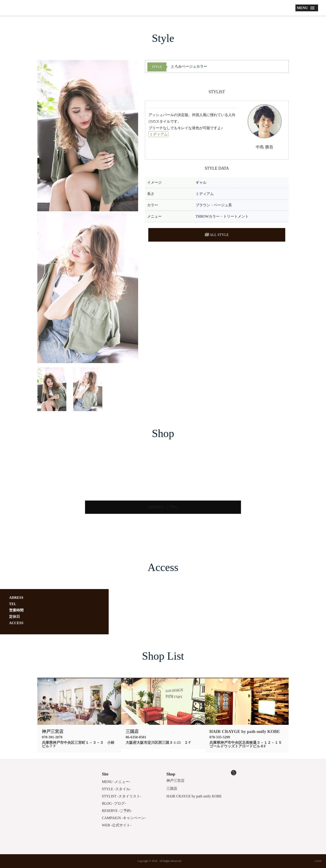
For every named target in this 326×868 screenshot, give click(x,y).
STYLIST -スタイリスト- (122, 796)
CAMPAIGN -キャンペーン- (124, 818)
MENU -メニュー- (116, 782)
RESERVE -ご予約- (163, 507)
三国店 (172, 788)
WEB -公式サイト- (117, 825)
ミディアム (158, 134)
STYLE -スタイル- (116, 789)
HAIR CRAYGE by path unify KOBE (194, 796)
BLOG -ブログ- (114, 803)
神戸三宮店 (175, 781)
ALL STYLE (217, 235)
